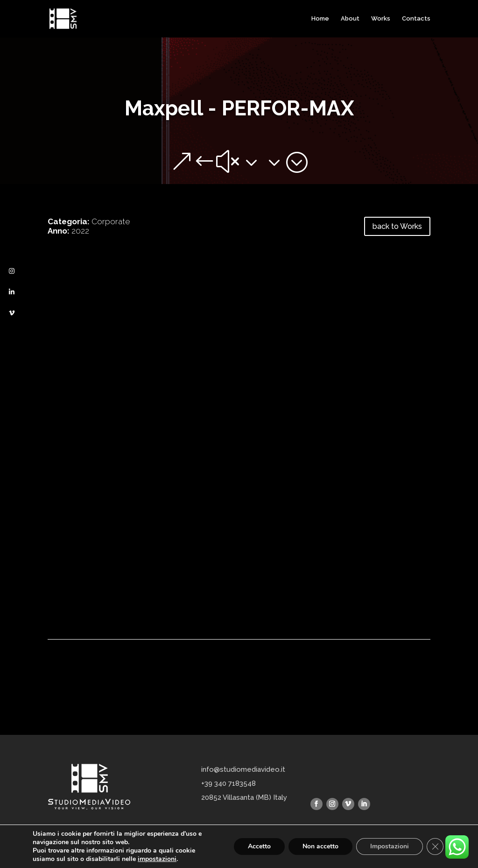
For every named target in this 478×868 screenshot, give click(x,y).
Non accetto (320, 846)
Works (381, 19)
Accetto (259, 846)
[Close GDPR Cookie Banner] (435, 847)
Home (320, 19)
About (350, 19)
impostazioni (157, 859)
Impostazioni (390, 846)
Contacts (416, 19)
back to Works (397, 226)
